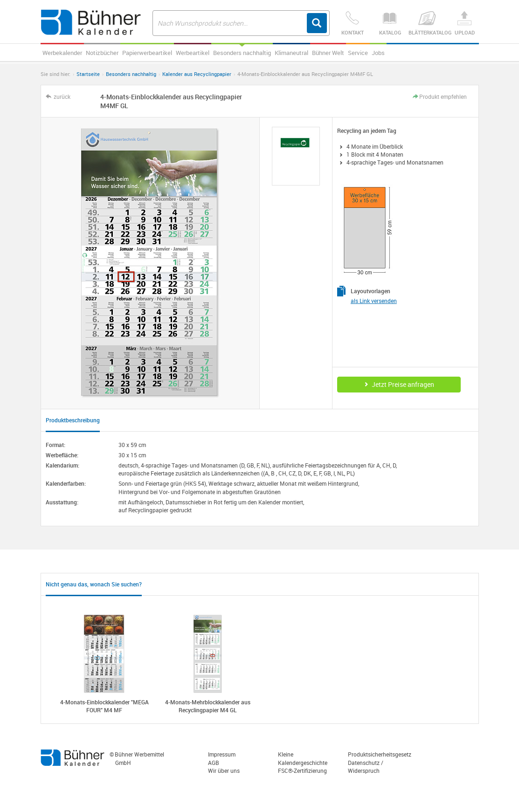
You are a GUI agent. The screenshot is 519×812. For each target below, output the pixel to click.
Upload (464, 24)
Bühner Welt (328, 53)
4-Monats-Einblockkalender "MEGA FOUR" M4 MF (104, 706)
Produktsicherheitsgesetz (380, 754)
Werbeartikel (193, 53)
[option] (296, 156)
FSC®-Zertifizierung (302, 771)
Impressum (222, 754)
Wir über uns (224, 771)
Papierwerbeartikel (147, 53)
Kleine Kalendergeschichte (303, 758)
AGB (214, 763)
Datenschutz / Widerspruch (366, 767)
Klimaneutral (291, 53)
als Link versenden (374, 301)
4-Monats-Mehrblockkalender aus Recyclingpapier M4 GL (208, 706)
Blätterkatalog (427, 24)
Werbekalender (62, 53)
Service (358, 53)
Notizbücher (102, 53)
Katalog (390, 24)
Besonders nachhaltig (242, 53)
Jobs (378, 53)
